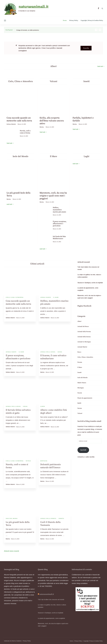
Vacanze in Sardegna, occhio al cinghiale (90, 283)
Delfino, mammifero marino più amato (59, 210)
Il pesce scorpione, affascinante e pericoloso (60, 224)
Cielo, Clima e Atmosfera (15, 297)
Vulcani (80, 413)
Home (65, 21)
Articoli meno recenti (11, 551)
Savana (60, 352)
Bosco (79, 352)
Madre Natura (82, 383)
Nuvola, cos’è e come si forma (25, 132)
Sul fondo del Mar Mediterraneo (59, 238)
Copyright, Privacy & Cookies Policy (92, 21)
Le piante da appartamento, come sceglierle (88, 289)
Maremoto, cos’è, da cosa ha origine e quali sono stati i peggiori (53, 196)
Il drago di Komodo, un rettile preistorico (28, 30)
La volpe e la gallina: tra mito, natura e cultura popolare (89, 276)
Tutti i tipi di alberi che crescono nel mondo (88, 268)
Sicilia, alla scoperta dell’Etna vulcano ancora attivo (52, 121)
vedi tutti (9, 204)
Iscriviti (83, 450)
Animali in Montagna (84, 342)
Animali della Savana (48, 352)
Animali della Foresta (48, 518)
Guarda (86, 48)
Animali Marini (46, 297)
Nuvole (28, 461)
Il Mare (56, 297)
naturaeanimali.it (33, 7)
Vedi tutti (100, 66)
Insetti (79, 372)
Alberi (43, 406)
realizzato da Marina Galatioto (13, 641)
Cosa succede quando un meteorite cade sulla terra (19, 119)
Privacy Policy (74, 21)
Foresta (61, 518)
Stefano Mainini (11, 124)
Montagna (44, 461)
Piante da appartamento (85, 398)
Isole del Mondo (12, 518)
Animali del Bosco (83, 326)
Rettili (79, 403)
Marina (42, 127)
